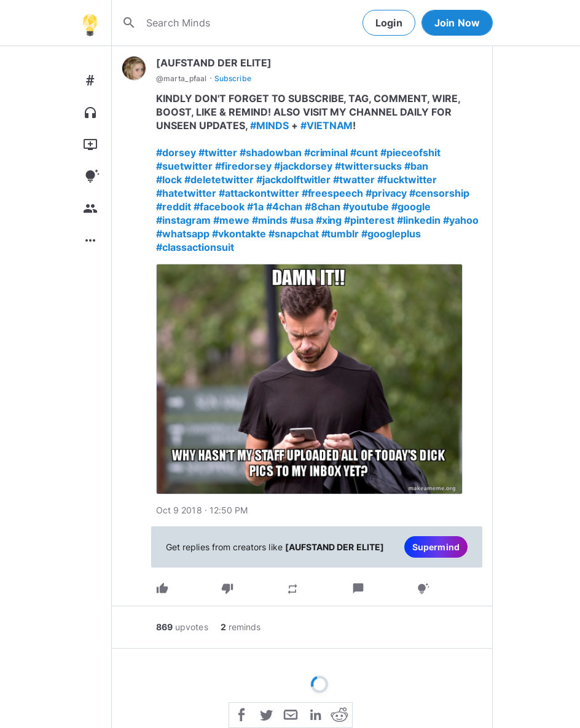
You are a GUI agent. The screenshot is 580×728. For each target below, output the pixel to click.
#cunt (364, 152)
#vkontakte (239, 234)
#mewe (231, 220)
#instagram (183, 220)
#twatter (354, 180)
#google (411, 207)
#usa (302, 220)
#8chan (323, 207)
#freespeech (333, 193)
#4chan (284, 207)
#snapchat (294, 234)
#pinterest (369, 220)
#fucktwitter (407, 180)
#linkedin (419, 220)
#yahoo (461, 220)
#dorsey (176, 152)
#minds (270, 220)
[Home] (90, 23)
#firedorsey (243, 166)
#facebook (219, 207)
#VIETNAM (327, 125)
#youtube (366, 207)
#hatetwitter (186, 193)
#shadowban (271, 152)
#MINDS (269, 125)
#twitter (218, 152)
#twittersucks (368, 166)
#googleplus (391, 234)
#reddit (174, 207)
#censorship (439, 193)
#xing (329, 220)
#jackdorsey (304, 166)
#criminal (326, 152)
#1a (255, 207)
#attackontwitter (259, 193)
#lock (169, 180)
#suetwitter (184, 166)
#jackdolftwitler (294, 180)
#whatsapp (183, 234)
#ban (416, 166)
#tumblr (340, 234)
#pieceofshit (410, 152)
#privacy (386, 193)
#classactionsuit (195, 247)
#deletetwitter (219, 180)
